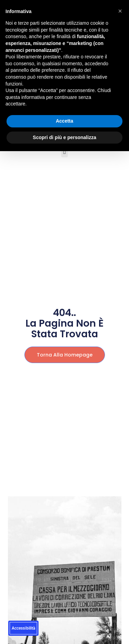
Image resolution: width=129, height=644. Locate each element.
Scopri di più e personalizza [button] (64, 137)
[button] (64, 152)
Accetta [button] (64, 121)
